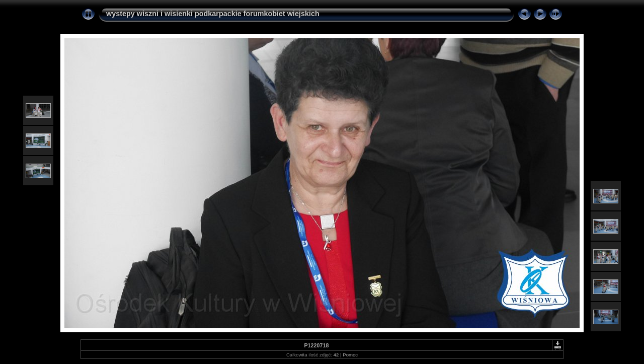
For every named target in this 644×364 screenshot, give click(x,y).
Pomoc (350, 355)
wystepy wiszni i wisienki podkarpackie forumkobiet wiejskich (213, 14)
